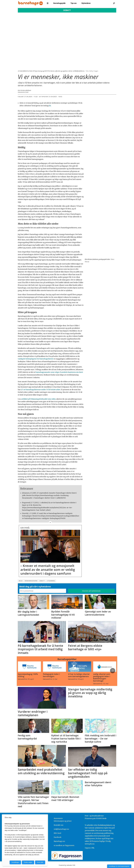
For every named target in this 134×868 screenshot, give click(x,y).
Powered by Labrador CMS (67, 865)
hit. (50, 106)
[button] (113, 671)
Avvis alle (40, 862)
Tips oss (74, 3)
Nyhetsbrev (86, 3)
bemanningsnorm (31, 581)
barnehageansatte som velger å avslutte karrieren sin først (59, 372)
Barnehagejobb (59, 3)
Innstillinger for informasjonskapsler (119, 866)
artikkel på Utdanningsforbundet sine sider (38, 399)
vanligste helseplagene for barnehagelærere (36, 359)
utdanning (51, 581)
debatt (42, 581)
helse (21, 581)
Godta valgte (28, 862)
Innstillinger (15, 862)
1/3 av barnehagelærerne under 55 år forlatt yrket (41, 390)
